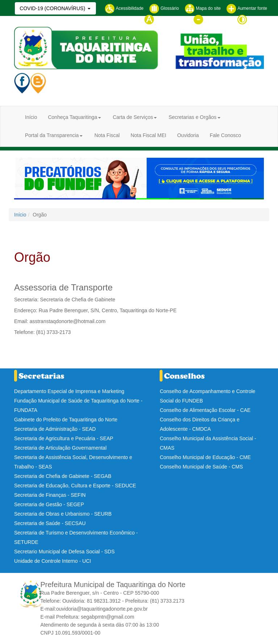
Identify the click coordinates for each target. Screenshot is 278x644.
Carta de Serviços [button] (133, 117)
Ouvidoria (188, 135)
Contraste (252, 19)
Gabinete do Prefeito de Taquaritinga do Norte (66, 420)
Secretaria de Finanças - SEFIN (50, 495)
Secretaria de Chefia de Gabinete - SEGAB (63, 476)
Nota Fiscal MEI (149, 135)
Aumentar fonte (247, 8)
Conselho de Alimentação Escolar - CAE (205, 410)
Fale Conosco (225, 135)
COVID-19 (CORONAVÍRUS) (53, 8)
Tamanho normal (166, 19)
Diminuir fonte (212, 19)
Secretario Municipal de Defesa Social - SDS (64, 552)
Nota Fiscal (107, 135)
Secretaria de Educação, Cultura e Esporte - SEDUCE (75, 486)
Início (31, 117)
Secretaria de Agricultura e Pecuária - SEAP (64, 438)
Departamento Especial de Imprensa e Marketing (69, 391)
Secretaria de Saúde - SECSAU (50, 523)
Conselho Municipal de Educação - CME (205, 457)
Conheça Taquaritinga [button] (72, 117)
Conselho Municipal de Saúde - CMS (201, 467)
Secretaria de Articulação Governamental (60, 448)
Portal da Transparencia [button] (52, 135)
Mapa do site (203, 8)
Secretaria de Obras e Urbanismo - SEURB (63, 514)
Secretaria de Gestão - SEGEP (49, 504)
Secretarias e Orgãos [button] (193, 117)
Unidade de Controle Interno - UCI (52, 561)
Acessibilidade (124, 8)
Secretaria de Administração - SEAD (55, 429)
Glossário (164, 8)
